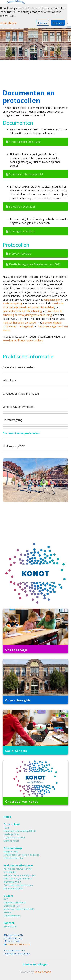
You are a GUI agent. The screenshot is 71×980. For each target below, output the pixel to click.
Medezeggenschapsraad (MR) (19, 909)
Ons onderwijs (13, 848)
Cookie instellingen (36, 964)
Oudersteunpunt (12, 916)
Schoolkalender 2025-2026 (23, 142)
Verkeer (8, 912)
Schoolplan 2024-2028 (21, 207)
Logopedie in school (14, 838)
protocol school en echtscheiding (22, 311)
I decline (43, 23)
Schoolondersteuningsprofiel (25, 174)
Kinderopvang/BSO (14, 446)
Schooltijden (10, 380)
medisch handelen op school (20, 323)
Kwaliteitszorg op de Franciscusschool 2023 (33, 264)
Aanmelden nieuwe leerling (18, 367)
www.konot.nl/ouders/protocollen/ (23, 340)
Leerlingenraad (11, 834)
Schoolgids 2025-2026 (21, 231)
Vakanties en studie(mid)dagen (21, 394)
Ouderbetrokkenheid (15, 903)
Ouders (8, 896)
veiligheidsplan (52, 300)
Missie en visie (11, 852)
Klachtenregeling (12, 420)
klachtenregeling (12, 303)
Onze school (12, 824)
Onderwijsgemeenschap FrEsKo (20, 831)
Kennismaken (10, 926)
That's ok (58, 23)
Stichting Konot (11, 841)
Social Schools (43, 972)
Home (7, 817)
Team (7, 828)
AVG (6, 899)
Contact (9, 923)
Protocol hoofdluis (19, 254)
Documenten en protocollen (21, 433)
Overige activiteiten (14, 858)
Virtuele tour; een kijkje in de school (22, 855)
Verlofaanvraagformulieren (18, 407)
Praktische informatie (18, 865)
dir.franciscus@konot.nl (18, 944)
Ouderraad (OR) (12, 906)
